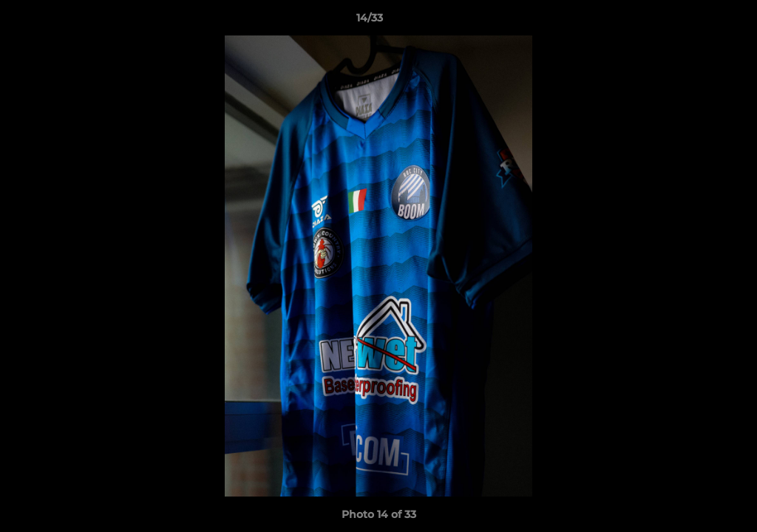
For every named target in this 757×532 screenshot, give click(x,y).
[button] (695, 21)
